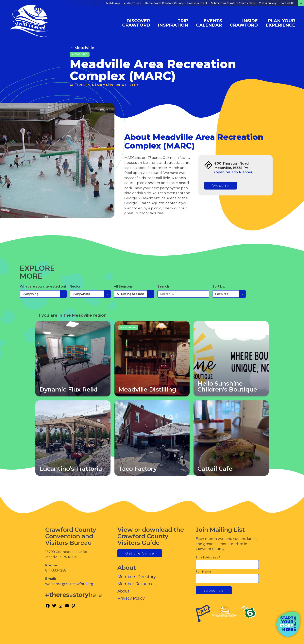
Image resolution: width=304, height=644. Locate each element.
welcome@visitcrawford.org (69, 584)
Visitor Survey (268, 3)
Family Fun (103, 85)
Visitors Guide (132, 3)
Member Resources (136, 584)
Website (221, 186)
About (123, 591)
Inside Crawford (244, 23)
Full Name (203, 572)
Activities (80, 85)
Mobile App (113, 3)
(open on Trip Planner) (234, 172)
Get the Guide (140, 553)
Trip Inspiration (173, 23)
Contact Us (287, 3)
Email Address (208, 557)
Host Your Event (197, 3)
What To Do (128, 85)
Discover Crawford (136, 23)
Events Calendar (209, 23)
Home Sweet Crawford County (164, 3)
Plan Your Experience (280, 23)
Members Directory (137, 577)
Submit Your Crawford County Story (233, 3)
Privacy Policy (131, 598)
